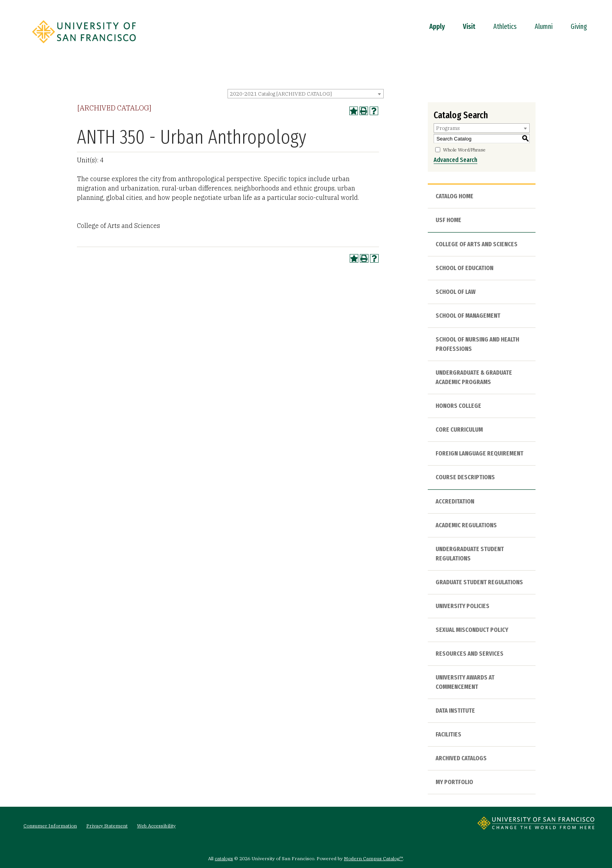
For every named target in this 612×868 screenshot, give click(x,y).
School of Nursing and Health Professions (477, 344)
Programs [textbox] (448, 128)
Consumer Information (50, 826)
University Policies (463, 606)
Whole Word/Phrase (464, 150)
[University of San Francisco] (84, 46)
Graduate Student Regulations (479, 582)
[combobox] (306, 94)
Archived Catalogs (461, 758)
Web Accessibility (156, 826)
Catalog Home (455, 196)
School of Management (468, 316)
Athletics (505, 27)
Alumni (544, 27)
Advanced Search (455, 160)
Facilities (448, 734)
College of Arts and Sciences (477, 244)
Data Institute (455, 711)
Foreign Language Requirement (479, 453)
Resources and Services (470, 654)
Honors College (458, 406)
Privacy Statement (107, 826)
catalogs (224, 858)
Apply (437, 27)
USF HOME (448, 220)
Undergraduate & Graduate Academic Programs (474, 377)
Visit (469, 27)
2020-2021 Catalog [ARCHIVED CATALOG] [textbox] (281, 94)
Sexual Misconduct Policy (472, 630)
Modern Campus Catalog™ (373, 858)
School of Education (464, 268)
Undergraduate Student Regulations (470, 554)
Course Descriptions (465, 477)
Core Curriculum (459, 430)
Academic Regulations (466, 525)
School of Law (455, 292)
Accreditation (455, 501)
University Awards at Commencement (465, 682)
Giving (579, 27)
